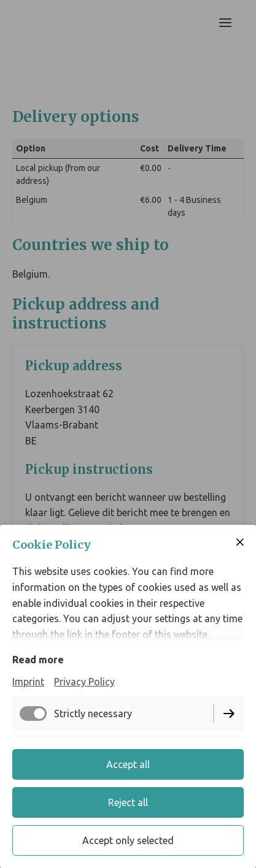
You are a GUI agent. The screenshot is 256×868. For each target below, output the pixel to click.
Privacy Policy (84, 682)
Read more (38, 660)
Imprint (28, 682)
